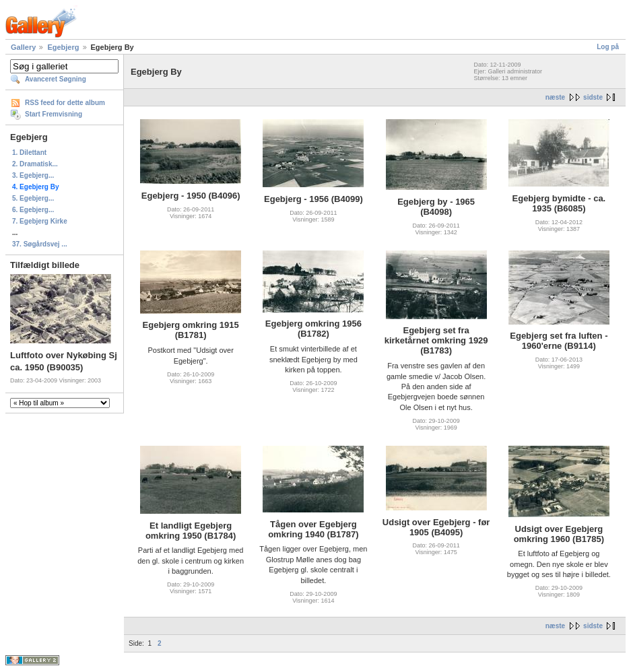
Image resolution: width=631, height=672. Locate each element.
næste (555, 97)
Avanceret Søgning (56, 79)
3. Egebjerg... (33, 175)
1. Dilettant (29, 153)
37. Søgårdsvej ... (40, 244)
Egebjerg (63, 47)
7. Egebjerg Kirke (40, 221)
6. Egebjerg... (33, 210)
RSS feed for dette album (65, 103)
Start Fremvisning (54, 114)
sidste (593, 97)
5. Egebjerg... (33, 198)
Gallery (23, 47)
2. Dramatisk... (35, 164)
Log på (608, 47)
